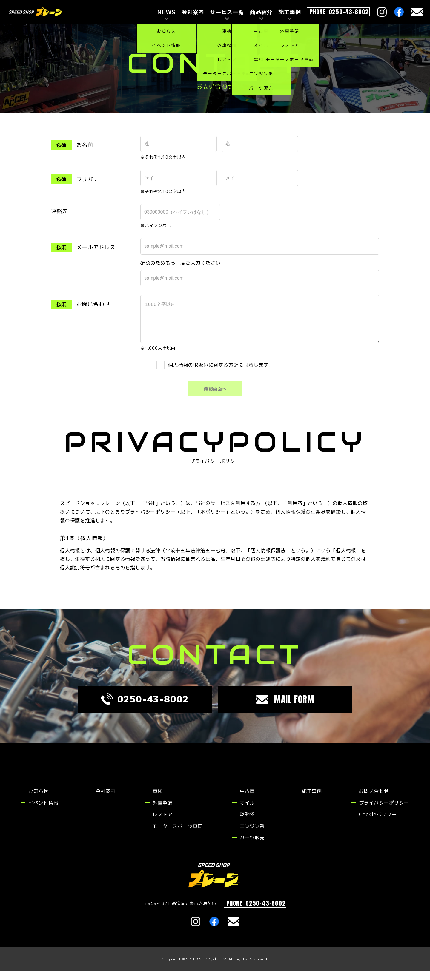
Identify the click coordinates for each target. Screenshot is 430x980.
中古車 (247, 800)
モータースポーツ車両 (178, 835)
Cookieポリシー (378, 823)
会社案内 (193, 12)
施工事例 (312, 800)
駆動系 (247, 823)
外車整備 (163, 812)
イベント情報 (43, 812)
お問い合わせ (374, 800)
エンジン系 (252, 835)
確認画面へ (215, 398)
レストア (163, 823)
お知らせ (38, 800)
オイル (247, 812)
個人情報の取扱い (189, 374)
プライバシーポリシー (384, 812)
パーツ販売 (252, 847)
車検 (158, 800)
